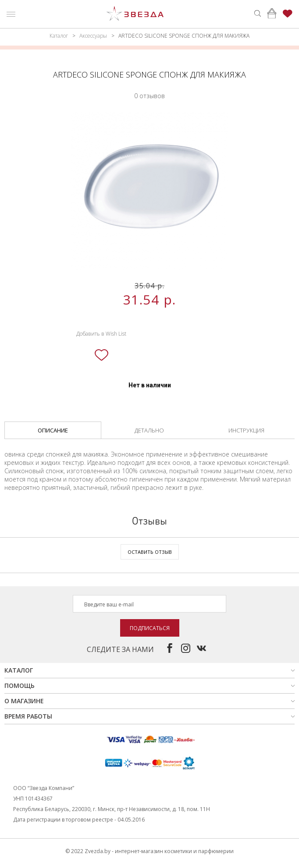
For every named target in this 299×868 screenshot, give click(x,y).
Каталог (59, 36)
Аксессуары (93, 36)
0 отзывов (149, 96)
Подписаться (150, 628)
